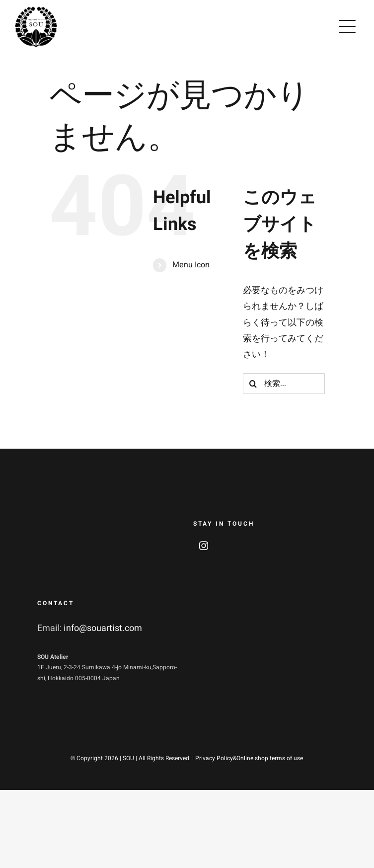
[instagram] (204, 546)
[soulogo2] (36, 10)
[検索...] (284, 384)
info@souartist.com (103, 628)
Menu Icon (191, 265)
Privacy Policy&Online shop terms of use (249, 758)
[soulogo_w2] (67, 513)
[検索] (253, 384)
